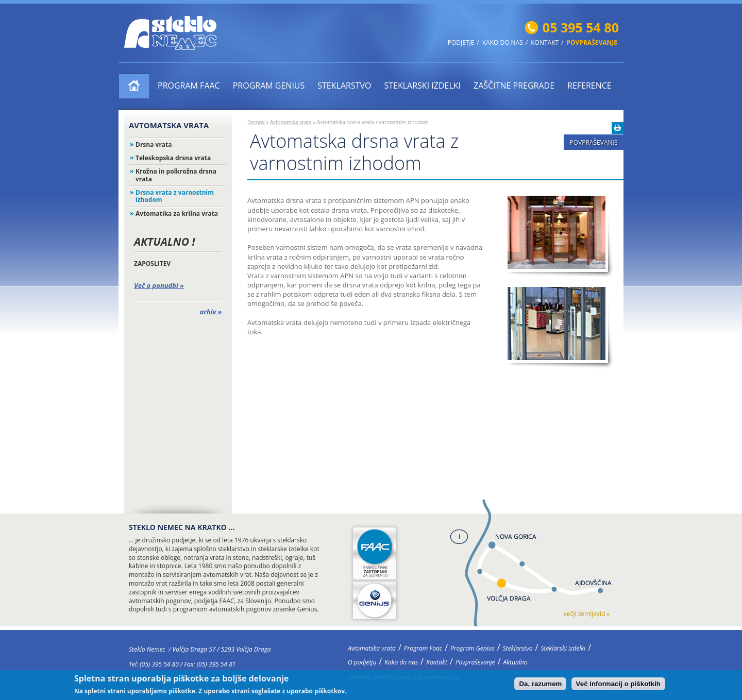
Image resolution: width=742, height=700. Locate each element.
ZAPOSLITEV (152, 263)
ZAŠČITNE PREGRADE (514, 86)
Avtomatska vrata (134, 86)
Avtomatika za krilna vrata (177, 214)
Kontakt (545, 43)
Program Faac (189, 86)
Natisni (618, 128)
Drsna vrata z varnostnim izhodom (175, 196)
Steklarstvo (344, 86)
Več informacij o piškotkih (618, 685)
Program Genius (269, 86)
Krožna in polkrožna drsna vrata (176, 175)
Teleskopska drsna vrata (173, 158)
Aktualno (516, 662)
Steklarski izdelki (422, 86)
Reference (589, 86)
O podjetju (362, 662)
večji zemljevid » (587, 614)
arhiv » (211, 312)
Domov (256, 122)
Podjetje (461, 43)
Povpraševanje (592, 43)
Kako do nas (503, 43)
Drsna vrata (154, 144)
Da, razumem (540, 685)
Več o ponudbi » (159, 285)
